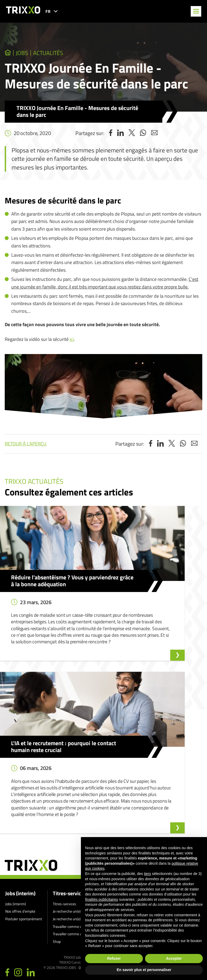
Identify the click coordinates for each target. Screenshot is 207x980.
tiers (147, 874)
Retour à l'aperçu (26, 445)
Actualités (58, 54)
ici (72, 340)
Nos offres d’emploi (20, 822)
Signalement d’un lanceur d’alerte (147, 815)
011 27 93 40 (25, 946)
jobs (25, 54)
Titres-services (69, 804)
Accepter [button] (174, 958)
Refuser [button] (114, 958)
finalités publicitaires (102, 899)
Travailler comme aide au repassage (80, 845)
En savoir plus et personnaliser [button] (144, 970)
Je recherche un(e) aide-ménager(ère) (82, 822)
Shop (57, 852)
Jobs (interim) (20, 804)
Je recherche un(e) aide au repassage (81, 830)
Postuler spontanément (24, 830)
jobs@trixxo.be (27, 961)
